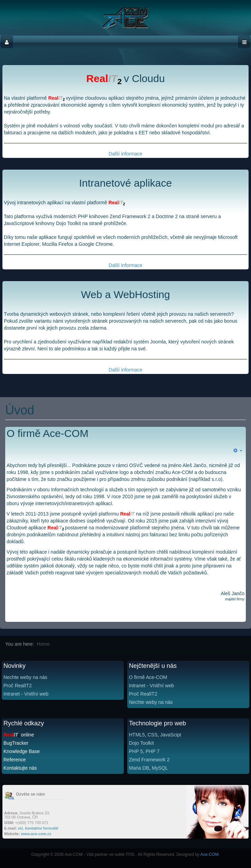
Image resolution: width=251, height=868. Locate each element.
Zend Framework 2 (149, 760)
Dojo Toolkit (141, 743)
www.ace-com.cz (36, 834)
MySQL (160, 768)
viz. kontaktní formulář (38, 828)
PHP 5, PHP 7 (144, 751)
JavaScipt (171, 735)
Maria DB (139, 768)
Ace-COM (210, 854)
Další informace (125, 154)
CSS (153, 735)
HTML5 (137, 735)
